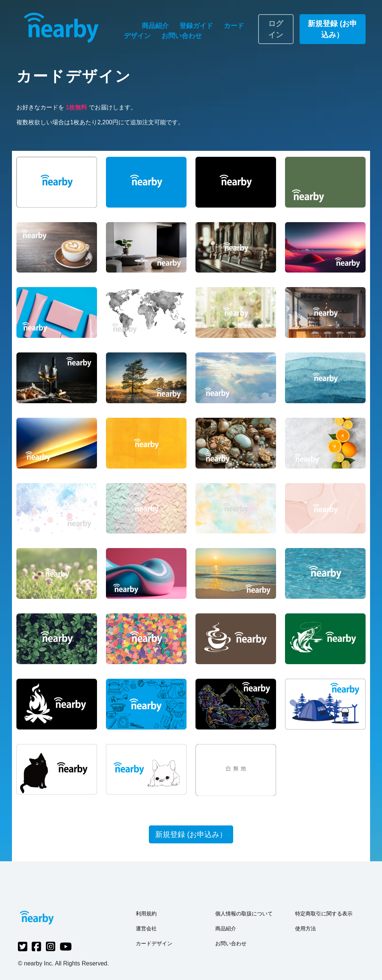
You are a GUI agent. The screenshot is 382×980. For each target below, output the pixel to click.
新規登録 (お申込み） (332, 29)
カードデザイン (154, 943)
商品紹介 (156, 26)
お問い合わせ (182, 36)
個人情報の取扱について (244, 914)
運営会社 (146, 928)
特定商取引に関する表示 (324, 914)
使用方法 (306, 928)
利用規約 (146, 914)
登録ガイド (197, 26)
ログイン (276, 29)
